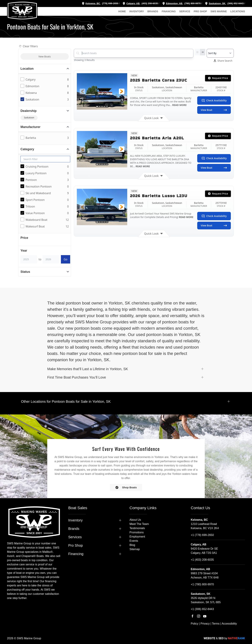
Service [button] (185, 11)
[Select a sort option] (220, 53)
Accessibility (229, 624)
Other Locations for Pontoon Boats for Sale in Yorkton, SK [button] (66, 401)
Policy (195, 624)
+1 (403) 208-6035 (202, 560)
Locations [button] (238, 11)
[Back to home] (22, 11)
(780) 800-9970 (192, 3)
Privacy (205, 624)
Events (134, 541)
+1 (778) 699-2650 (202, 535)
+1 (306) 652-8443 (202, 609)
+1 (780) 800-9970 (202, 584)
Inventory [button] (137, 11)
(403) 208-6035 (149, 3)
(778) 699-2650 (110, 3)
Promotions (137, 532)
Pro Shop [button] (200, 11)
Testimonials (137, 528)
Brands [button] (153, 11)
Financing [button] (169, 11)
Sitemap (135, 549)
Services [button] (75, 537)
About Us (135, 520)
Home (122, 11)
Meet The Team (139, 524)
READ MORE (179, 105)
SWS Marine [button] (219, 11)
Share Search (223, 61)
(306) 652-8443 (235, 3)
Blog (132, 545)
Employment (137, 537)
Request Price (218, 78)
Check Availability (214, 101)
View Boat (214, 110)
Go (66, 259)
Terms (216, 624)
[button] (82, 91)
